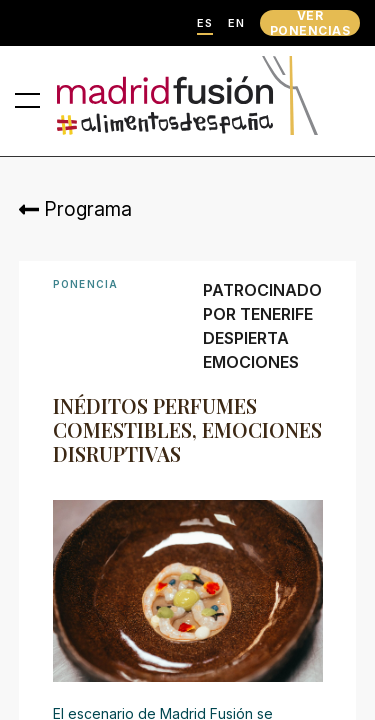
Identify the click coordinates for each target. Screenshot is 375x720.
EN (236, 23)
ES (205, 23)
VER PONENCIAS (310, 23)
